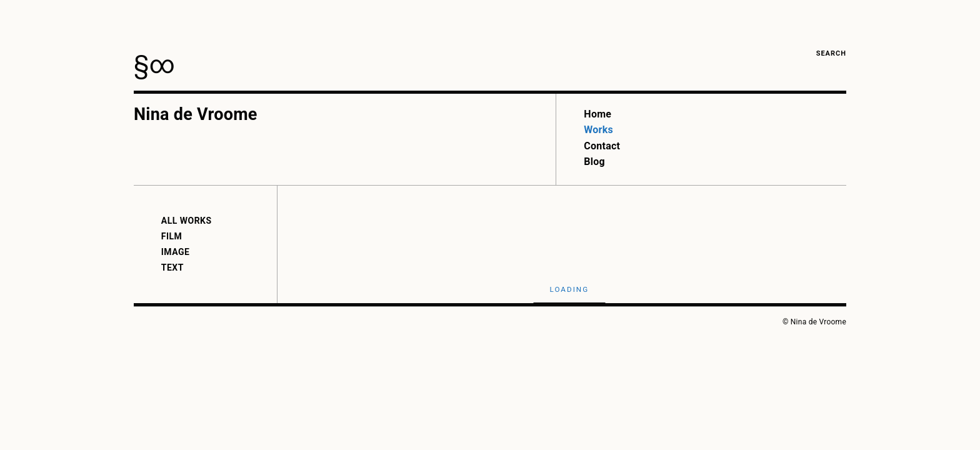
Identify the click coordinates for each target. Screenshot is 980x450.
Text (172, 267)
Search (831, 53)
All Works (187, 221)
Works (598, 130)
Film (172, 236)
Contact (602, 146)
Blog (594, 162)
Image (176, 252)
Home (597, 114)
